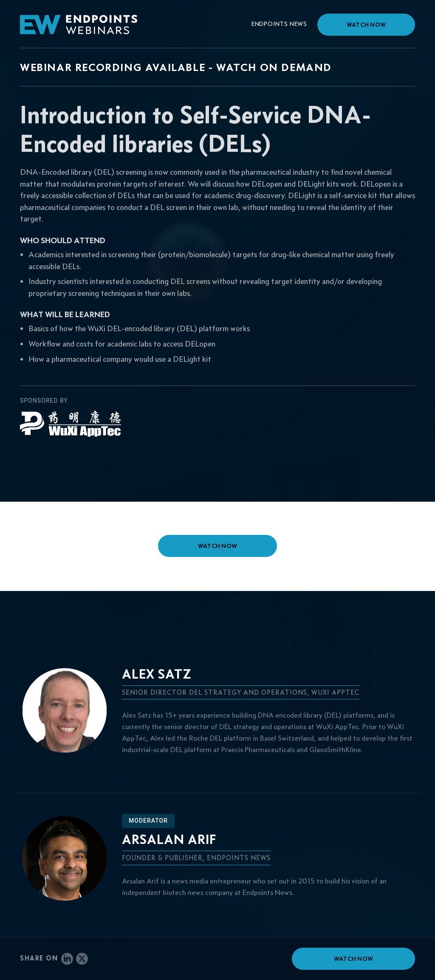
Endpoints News (279, 24)
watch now (218, 546)
